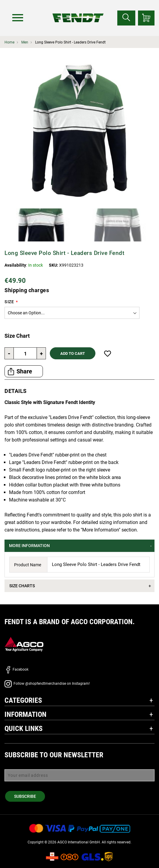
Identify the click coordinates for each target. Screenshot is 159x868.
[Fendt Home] (78, 12)
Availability (15, 265)
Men (25, 42)
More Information (29, 546)
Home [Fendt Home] (9, 42)
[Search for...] (126, 18)
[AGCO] (24, 644)
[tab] (79, 546)
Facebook (16, 669)
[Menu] (18, 18)
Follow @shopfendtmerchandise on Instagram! (47, 684)
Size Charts (22, 586)
